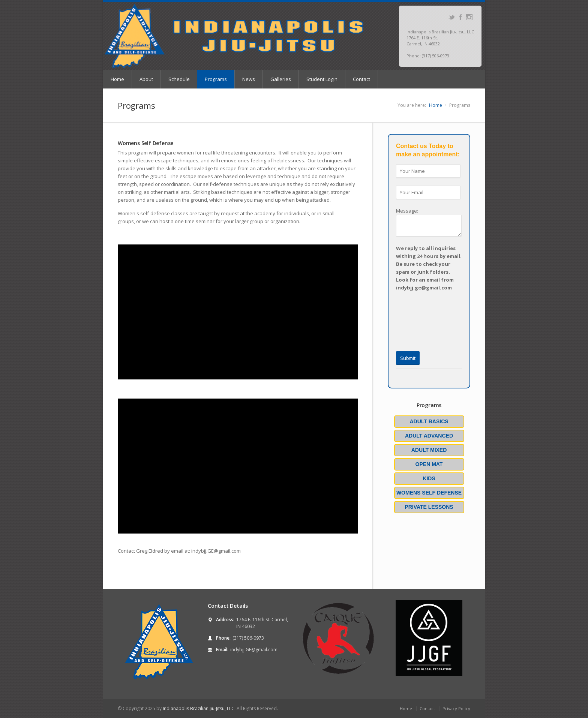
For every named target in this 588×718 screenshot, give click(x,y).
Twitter (452, 17)
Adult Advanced (429, 436)
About (146, 79)
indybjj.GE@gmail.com (254, 650)
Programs (216, 79)
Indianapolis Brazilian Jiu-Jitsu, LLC (199, 708)
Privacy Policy (456, 708)
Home (117, 79)
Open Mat (429, 464)
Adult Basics (429, 421)
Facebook (460, 17)
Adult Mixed (429, 450)
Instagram (469, 17)
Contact (361, 79)
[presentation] (414, 313)
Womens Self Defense (429, 493)
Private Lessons (429, 507)
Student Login (322, 79)
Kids (429, 478)
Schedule (179, 79)
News (249, 79)
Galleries (281, 79)
